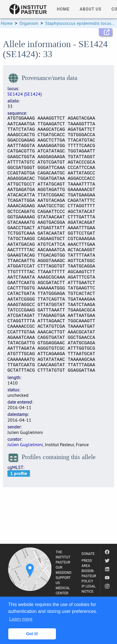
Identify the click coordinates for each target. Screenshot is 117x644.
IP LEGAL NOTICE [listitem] (89, 589)
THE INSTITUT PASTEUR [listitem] (63, 557)
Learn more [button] (21, 619)
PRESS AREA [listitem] (87, 563)
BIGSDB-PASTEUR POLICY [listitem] (89, 576)
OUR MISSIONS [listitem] (63, 570)
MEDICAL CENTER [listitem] (63, 591)
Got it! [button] (32, 634)
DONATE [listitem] (88, 554)
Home (7, 23)
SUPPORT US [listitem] (63, 580)
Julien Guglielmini (25, 444)
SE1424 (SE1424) (25, 94)
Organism (29, 23)
